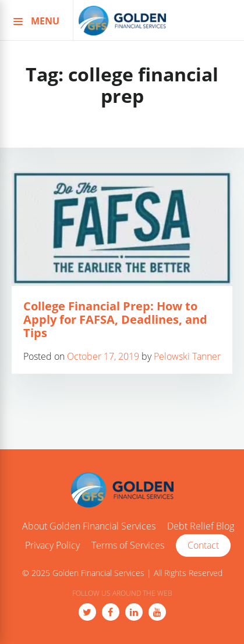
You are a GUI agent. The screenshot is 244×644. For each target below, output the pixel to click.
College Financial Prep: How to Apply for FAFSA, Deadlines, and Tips (115, 319)
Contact (203, 545)
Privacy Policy (52, 546)
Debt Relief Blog (201, 527)
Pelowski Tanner (187, 356)
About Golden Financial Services (89, 527)
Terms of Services (128, 546)
